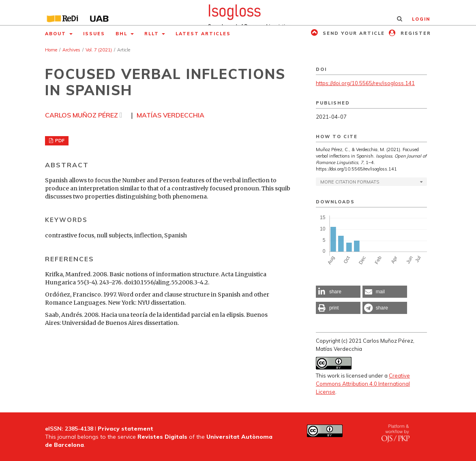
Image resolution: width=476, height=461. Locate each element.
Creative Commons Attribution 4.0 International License (363, 384)
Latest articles (203, 34)
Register (415, 33)
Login (421, 19)
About (57, 34)
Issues (94, 34)
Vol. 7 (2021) (99, 50)
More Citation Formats (350, 182)
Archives (71, 50)
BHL (122, 34)
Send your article (353, 33)
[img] (238, 13)
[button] (338, 292)
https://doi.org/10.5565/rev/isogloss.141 (365, 83)
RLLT (153, 34)
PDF (59, 141)
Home (51, 50)
